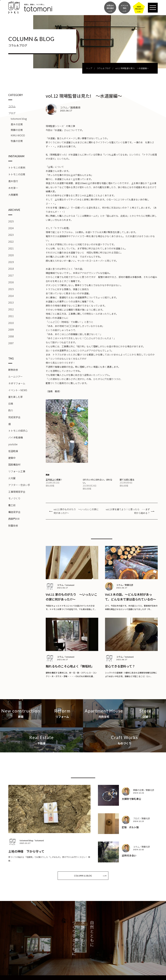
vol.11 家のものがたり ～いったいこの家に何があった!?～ (76, 511)
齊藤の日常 (17, 130)
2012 (11, 309)
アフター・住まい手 (19, 485)
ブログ (12, 113)
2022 (11, 242)
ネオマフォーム (17, 383)
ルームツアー (15, 376)
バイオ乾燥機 (16, 437)
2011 (11, 316)
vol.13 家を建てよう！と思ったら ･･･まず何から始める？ (128, 511)
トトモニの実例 (17, 167)
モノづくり (14, 498)
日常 (11, 404)
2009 (11, 329)
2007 (11, 343)
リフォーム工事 (17, 471)
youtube (13, 444)
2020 (11, 255)
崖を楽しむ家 (16, 397)
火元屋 (12, 478)
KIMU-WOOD (18, 135)
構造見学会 (14, 512)
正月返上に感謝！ (54, 480)
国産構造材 (14, 464)
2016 (11, 282)
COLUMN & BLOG (83, 876)
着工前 (12, 505)
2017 (11, 275)
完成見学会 (14, 417)
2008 (11, 336)
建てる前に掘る (127, 480)
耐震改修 (13, 526)
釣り (11, 410)
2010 (11, 323)
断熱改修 (13, 370)
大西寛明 (13, 195)
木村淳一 (13, 188)
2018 (11, 269)
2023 (11, 235)
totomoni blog (19, 119)
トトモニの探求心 (18, 431)
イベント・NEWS (18, 390)
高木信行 (13, 181)
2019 (11, 262)
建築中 (12, 458)
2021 (11, 248)
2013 (11, 302)
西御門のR (14, 519)
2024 (11, 228)
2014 (11, 296)
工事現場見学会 (17, 492)
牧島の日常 (17, 141)
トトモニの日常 (17, 174)
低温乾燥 (13, 451)
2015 (11, 289)
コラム (12, 106)
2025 (11, 221)
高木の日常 (17, 124)
